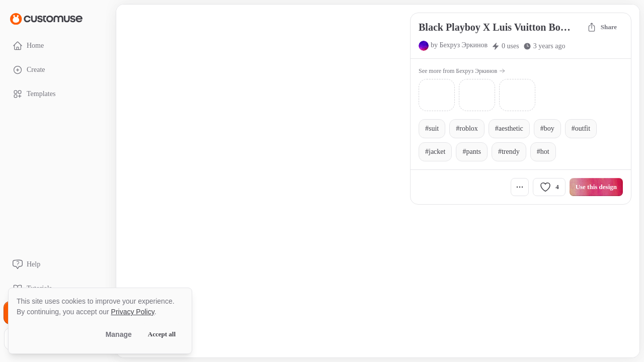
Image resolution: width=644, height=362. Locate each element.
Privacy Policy (133, 312)
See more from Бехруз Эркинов (462, 71)
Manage (119, 334)
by (459, 45)
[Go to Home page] (46, 18)
